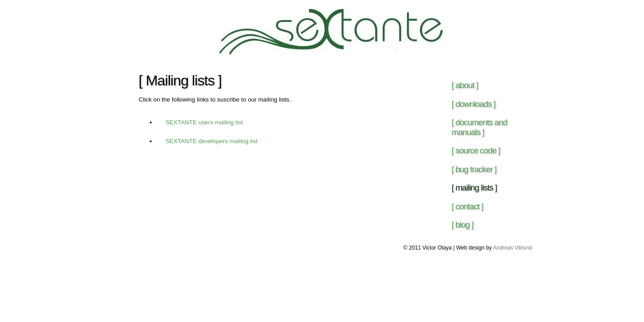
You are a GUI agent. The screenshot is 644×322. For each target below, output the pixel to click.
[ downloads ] (474, 104)
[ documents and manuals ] (479, 127)
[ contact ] (468, 206)
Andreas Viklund (513, 248)
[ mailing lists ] (474, 188)
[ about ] (465, 85)
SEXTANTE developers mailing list (212, 141)
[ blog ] (462, 225)
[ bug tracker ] (474, 169)
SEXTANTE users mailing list (204, 122)
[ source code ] (476, 150)
